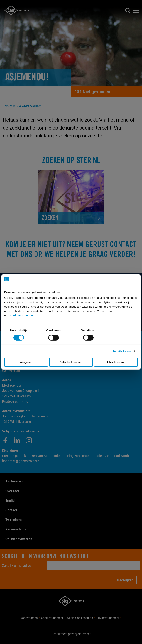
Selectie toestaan (71, 362)
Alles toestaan (116, 362)
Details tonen (122, 351)
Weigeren (26, 362)
